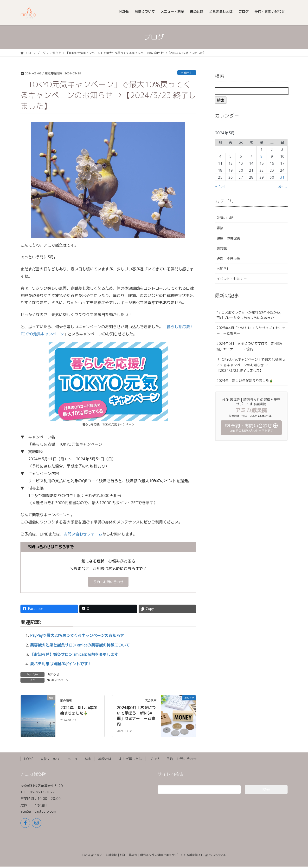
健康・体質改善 (228, 238)
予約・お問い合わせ (108, 582)
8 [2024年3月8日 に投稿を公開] (261, 156)
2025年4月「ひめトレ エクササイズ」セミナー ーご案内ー (251, 331)
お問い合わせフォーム (83, 534)
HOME (29, 760)
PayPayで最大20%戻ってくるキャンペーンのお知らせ (77, 637)
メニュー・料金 (79, 760)
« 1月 (220, 186)
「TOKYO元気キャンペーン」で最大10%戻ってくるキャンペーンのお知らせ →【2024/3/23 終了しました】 (251, 365)
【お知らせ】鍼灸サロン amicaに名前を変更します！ (76, 656)
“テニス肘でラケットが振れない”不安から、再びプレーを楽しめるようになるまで (250, 315)
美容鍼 (222, 248)
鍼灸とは (105, 760)
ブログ (154, 760)
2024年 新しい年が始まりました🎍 (78, 712)
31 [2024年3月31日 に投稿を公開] (282, 177)
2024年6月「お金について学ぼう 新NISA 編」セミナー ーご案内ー (136, 717)
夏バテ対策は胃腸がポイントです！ (61, 665)
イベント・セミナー (232, 279)
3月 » (282, 186)
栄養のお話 (225, 218)
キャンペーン (60, 682)
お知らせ (187, 73)
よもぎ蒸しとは (130, 760)
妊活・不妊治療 (228, 258)
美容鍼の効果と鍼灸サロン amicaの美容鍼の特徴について (80, 646)
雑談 (220, 228)
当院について (51, 760)
